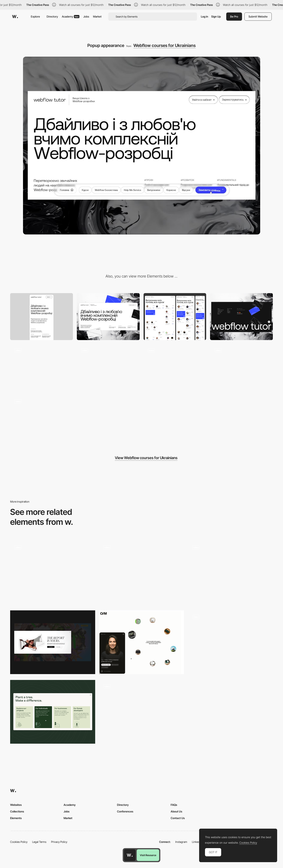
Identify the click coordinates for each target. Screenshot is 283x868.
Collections (17, 811)
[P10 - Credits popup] (230, 642)
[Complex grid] (175, 317)
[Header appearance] (42, 418)
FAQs (174, 805)
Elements (16, 818)
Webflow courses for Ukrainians (165, 45)
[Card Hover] (175, 367)
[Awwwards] (15, 17)
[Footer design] (241, 317)
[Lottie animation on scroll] (108, 367)
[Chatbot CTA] (142, 642)
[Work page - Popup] (53, 573)
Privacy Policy (59, 842)
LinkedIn (197, 842)
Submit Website (258, 16)
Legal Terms (39, 842)
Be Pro (234, 16)
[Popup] (53, 642)
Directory (52, 16)
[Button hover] (42, 367)
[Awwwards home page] (130, 855)
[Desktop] (108, 317)
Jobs (86, 16)
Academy (71, 16)
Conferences (125, 811)
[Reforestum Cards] (53, 712)
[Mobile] (42, 317)
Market (97, 16)
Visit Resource (148, 855)
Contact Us (178, 818)
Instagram (181, 842)
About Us (176, 811)
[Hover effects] (241, 367)
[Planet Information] (142, 573)
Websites (16, 805)
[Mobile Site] (230, 573)
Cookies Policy (19, 842)
